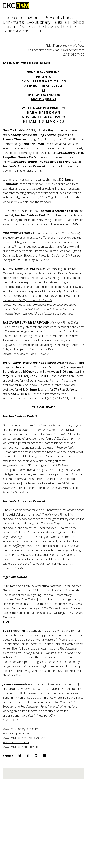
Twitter (20, 756)
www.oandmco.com (16, 742)
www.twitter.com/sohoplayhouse (24, 738)
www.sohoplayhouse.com (19, 733)
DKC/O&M (16, 6)
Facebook (28, 756)
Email (45, 756)
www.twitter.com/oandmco (20, 747)
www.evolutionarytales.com (20, 729)
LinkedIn (36, 756)
